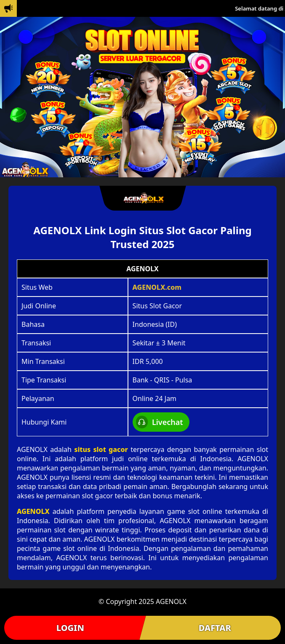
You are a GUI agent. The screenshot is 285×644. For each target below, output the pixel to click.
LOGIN (70, 628)
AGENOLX (33, 511)
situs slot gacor (101, 449)
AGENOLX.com (157, 287)
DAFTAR (215, 628)
